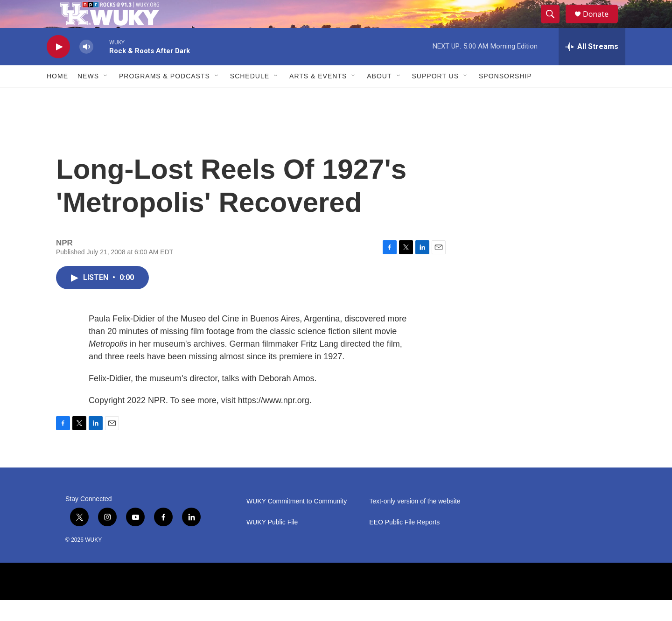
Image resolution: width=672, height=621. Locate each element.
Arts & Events (318, 97)
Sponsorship (505, 97)
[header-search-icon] (554, 25)
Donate (602, 24)
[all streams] (592, 68)
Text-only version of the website (415, 522)
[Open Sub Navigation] (106, 97)
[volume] (86, 68)
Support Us (436, 97)
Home (57, 97)
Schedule (250, 97)
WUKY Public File (272, 543)
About (379, 97)
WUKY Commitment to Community (297, 522)
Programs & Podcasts (164, 97)
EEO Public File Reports (404, 543)
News (88, 97)
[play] (58, 68)
